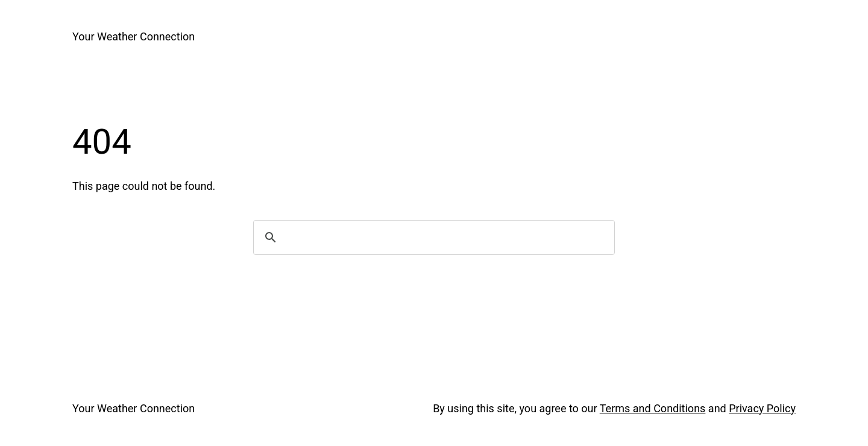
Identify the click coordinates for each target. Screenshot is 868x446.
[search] (432, 237)
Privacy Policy (762, 408)
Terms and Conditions (653, 408)
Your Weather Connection (134, 36)
